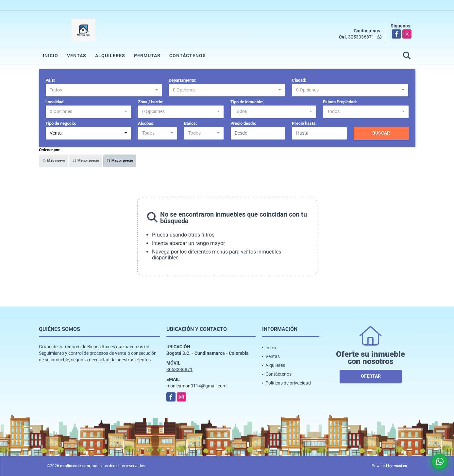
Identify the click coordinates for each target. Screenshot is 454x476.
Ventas (77, 56)
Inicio (50, 56)
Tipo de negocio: (61, 123)
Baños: (191, 123)
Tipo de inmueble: (247, 102)
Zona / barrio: (151, 102)
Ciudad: (299, 80)
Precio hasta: (304, 123)
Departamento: (183, 80)
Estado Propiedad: (340, 102)
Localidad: (55, 102)
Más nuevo (54, 161)
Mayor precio (120, 161)
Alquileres (110, 56)
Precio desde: (243, 123)
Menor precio (86, 161)
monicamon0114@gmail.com (196, 386)
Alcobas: (146, 123)
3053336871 (361, 37)
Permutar (147, 56)
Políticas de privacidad (288, 383)
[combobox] (104, 90)
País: (50, 80)
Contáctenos (188, 56)
